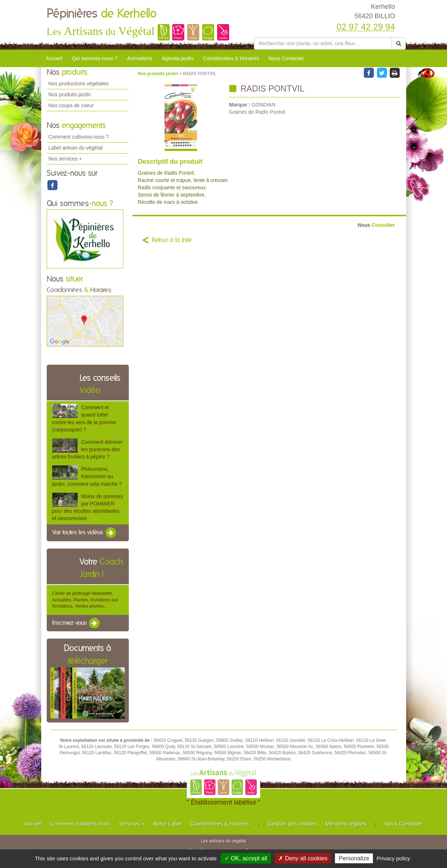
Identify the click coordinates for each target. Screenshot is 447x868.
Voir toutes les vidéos (85, 533)
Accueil (54, 58)
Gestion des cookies (292, 824)
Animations (140, 58)
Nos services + (65, 159)
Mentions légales (346, 824)
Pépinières (102, 14)
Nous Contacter (286, 58)
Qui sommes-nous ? (95, 58)
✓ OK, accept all (246, 858)
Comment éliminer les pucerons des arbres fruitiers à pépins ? (88, 449)
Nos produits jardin (70, 94)
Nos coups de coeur (71, 105)
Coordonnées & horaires (220, 824)
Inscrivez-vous (76, 623)
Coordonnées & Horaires (231, 58)
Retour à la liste (172, 240)
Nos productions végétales (79, 84)
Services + (132, 824)
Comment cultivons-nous (80, 824)
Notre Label (167, 824)
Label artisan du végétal (76, 148)
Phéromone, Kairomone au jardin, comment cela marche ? (87, 476)
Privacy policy (393, 858)
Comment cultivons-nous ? (79, 137)
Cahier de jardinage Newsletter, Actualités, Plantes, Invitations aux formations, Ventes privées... (85, 600)
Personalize (354, 858)
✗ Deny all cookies (303, 858)
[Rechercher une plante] (323, 43)
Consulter (376, 225)
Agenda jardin (177, 58)
